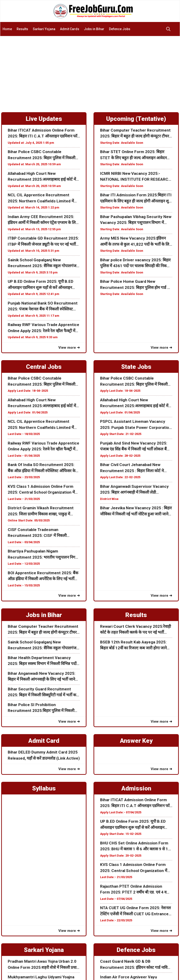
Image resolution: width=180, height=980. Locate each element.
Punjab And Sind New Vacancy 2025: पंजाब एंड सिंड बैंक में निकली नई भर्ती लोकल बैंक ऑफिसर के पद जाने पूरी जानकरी (135, 447)
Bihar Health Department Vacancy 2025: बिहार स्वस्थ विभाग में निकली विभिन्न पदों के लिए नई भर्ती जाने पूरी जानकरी (42, 661)
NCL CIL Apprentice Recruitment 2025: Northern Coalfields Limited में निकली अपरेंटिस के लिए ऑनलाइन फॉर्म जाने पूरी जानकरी (42, 198)
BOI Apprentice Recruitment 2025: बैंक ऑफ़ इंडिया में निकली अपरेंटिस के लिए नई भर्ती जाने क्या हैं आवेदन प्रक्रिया (43, 576)
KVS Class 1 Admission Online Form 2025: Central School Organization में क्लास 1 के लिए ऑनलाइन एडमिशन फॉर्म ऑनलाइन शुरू (41, 490)
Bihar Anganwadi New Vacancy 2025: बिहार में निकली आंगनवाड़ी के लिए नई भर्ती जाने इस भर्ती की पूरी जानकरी (41, 677)
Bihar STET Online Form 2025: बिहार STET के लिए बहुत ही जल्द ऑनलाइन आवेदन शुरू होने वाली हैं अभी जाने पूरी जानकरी (133, 155)
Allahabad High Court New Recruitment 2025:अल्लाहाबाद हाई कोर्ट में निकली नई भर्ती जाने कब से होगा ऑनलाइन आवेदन (44, 177)
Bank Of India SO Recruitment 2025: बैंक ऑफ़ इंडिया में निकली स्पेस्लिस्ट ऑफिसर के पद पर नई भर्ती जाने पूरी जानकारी (42, 468)
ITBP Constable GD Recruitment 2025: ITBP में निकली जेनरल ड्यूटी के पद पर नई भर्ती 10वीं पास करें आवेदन (43, 242)
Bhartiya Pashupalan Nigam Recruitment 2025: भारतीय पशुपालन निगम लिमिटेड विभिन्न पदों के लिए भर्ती (43, 555)
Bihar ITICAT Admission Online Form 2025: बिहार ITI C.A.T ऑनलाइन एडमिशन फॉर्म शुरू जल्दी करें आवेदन (44, 134)
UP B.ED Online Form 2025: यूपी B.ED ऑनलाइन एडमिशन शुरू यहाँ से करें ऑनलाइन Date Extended (41, 285)
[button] (169, 29)
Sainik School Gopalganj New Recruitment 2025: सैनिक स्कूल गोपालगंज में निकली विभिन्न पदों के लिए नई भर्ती (44, 263)
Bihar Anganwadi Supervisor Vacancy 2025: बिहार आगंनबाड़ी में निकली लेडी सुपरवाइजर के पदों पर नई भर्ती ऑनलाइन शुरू (134, 490)
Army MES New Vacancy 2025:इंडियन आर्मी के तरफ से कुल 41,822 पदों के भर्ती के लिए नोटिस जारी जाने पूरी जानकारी (136, 242)
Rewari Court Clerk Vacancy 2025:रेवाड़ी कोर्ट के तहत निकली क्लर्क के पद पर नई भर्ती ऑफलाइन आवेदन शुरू (135, 630)
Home (7, 29)
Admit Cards (70, 29)
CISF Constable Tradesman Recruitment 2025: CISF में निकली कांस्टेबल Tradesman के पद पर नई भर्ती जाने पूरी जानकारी (42, 533)
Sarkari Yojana (44, 29)
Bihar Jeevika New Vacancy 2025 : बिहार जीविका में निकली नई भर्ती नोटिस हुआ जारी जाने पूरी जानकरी (136, 511)
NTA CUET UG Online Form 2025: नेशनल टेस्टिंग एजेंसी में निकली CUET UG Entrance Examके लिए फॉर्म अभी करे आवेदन (135, 911)
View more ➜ (69, 348)
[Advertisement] (90, 71)
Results (22, 29)
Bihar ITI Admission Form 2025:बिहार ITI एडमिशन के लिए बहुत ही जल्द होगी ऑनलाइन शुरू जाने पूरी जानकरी (136, 198)
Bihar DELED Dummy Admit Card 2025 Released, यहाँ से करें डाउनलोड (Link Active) (44, 755)
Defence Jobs (120, 29)
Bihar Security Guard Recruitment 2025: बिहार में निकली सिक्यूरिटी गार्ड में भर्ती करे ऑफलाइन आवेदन (43, 692)
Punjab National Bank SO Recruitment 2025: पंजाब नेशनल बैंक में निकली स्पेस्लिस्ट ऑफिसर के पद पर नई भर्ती (43, 307)
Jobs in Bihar (94, 29)
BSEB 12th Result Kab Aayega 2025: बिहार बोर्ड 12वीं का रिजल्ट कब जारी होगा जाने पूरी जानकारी (133, 645)
